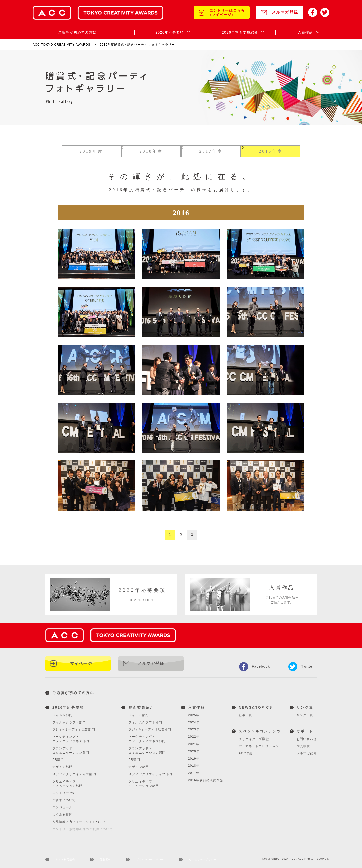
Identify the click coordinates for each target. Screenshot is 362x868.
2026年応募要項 (68, 705)
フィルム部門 (62, 713)
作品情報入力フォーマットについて (79, 820)
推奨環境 (303, 744)
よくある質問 (62, 813)
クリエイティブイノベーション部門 (67, 782)
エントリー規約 (64, 791)
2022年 (194, 735)
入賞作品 (196, 705)
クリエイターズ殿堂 (254, 737)
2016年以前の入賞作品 (206, 778)
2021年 (194, 742)
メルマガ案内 (307, 751)
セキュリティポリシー (206, 857)
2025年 (194, 713)
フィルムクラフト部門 (69, 720)
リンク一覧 (305, 713)
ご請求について (64, 798)
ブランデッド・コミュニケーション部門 (71, 748)
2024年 (194, 720)
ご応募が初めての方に (73, 691)
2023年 (194, 727)
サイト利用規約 (65, 857)
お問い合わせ (307, 737)
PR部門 (58, 758)
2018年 (194, 764)
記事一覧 (245, 713)
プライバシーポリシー (150, 857)
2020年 (194, 749)
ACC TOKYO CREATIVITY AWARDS (62, 45)
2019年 (194, 757)
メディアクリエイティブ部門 (74, 772)
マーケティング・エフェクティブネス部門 (71, 737)
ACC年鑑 (246, 751)
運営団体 (105, 857)
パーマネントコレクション (259, 744)
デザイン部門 (62, 765)
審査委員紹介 (141, 705)
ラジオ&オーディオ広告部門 (74, 727)
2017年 (194, 771)
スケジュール (62, 805)
